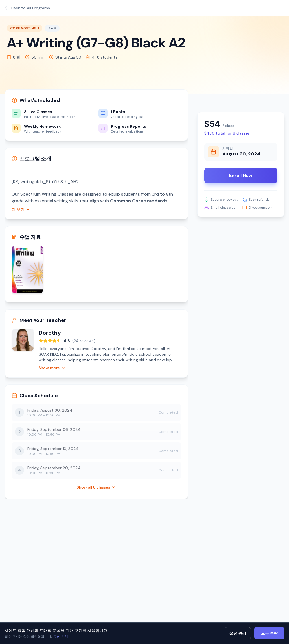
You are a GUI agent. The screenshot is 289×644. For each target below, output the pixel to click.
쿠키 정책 (61, 637)
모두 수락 (269, 633)
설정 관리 (238, 633)
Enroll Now (241, 175)
